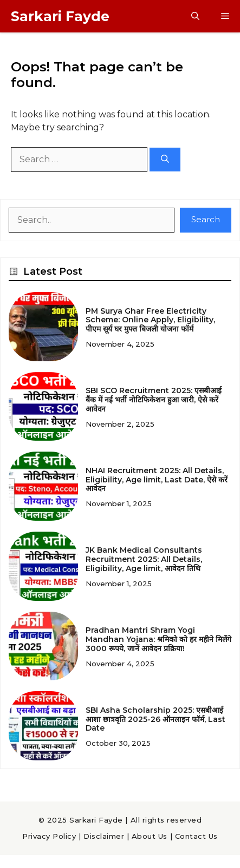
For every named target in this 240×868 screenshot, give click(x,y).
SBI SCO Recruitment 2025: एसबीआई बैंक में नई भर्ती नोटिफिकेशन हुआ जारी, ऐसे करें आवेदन (154, 400)
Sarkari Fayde (60, 16)
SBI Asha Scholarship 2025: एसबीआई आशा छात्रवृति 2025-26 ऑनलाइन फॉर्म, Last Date (155, 719)
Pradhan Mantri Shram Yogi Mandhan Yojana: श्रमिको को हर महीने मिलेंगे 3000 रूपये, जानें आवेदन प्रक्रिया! (158, 639)
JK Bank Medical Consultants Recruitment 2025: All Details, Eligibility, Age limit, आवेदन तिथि (144, 559)
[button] (195, 16)
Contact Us (196, 836)
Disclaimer (104, 836)
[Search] (165, 160)
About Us (150, 836)
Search (206, 219)
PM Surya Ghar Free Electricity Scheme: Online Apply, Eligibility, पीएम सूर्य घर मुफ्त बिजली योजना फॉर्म (150, 320)
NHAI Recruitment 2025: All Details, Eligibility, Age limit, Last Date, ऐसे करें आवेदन (157, 480)
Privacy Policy (49, 836)
